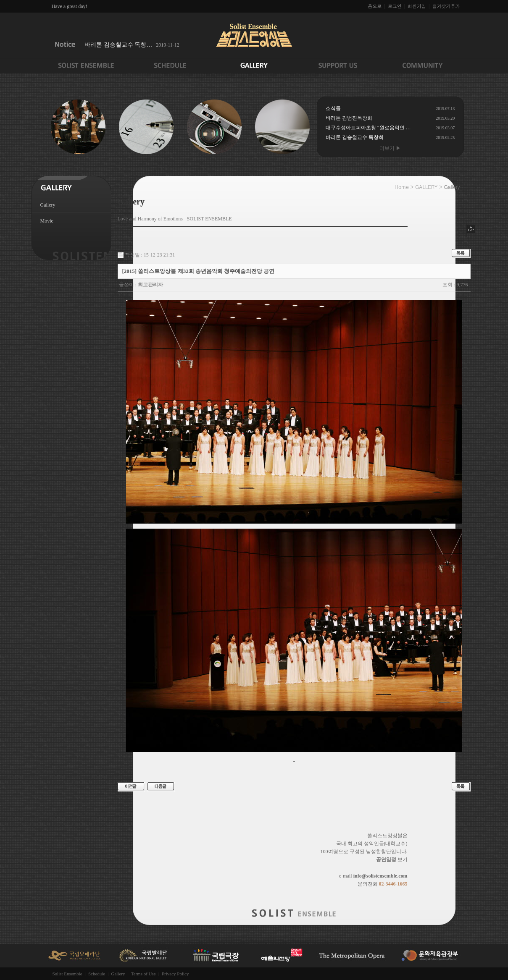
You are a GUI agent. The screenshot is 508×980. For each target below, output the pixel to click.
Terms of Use (143, 974)
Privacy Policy (175, 974)
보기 (392, 859)
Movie (47, 221)
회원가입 (417, 6)
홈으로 (375, 6)
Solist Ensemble (67, 974)
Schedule (97, 974)
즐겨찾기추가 (446, 6)
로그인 (395, 6)
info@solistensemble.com (380, 876)
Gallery (48, 205)
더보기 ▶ (390, 148)
